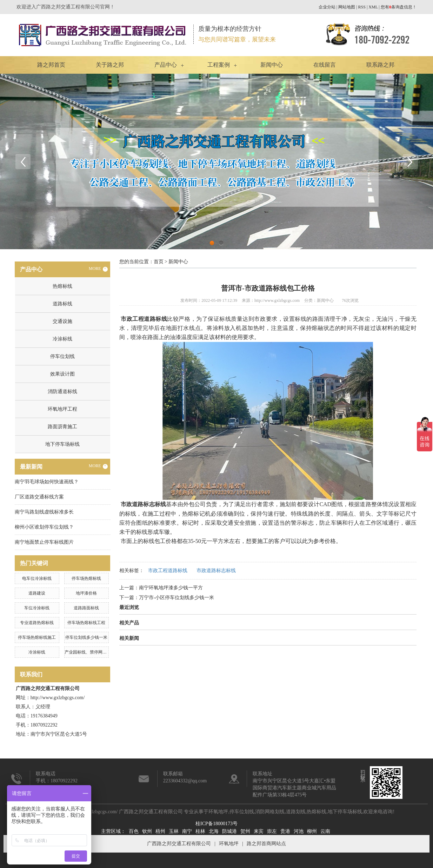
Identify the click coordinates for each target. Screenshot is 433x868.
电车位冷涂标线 (37, 578)
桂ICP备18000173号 (216, 824)
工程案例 (219, 65)
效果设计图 (62, 374)
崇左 (272, 831)
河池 (299, 831)
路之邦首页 (51, 65)
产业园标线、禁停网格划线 (90, 652)
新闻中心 (272, 65)
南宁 (187, 831)
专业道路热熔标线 (37, 623)
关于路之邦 (110, 65)
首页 (159, 262)
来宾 (259, 831)
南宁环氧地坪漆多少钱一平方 (171, 588)
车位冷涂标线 (37, 608)
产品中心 (166, 65)
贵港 (285, 831)
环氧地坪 (218, 812)
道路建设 (37, 593)
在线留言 (325, 65)
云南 (325, 831)
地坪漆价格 (86, 593)
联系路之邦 (380, 65)
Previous (23, 161)
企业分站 (327, 7)
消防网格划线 (270, 812)
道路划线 (296, 812)
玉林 (174, 831)
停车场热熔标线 (86, 578)
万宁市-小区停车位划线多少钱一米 (177, 598)
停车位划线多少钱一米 (86, 637)
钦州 (147, 831)
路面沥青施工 (62, 427)
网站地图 (347, 7)
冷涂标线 (62, 339)
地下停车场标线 (62, 444)
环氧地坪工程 (62, 409)
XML (373, 7)
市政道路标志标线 (216, 571)
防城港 (229, 831)
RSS (362, 7)
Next (410, 161)
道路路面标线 (86, 608)
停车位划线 (62, 356)
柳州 (312, 831)
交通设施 (62, 321)
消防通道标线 (62, 392)
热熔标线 (62, 286)
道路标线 (62, 304)
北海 (214, 831)
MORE (98, 269)
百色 (134, 831)
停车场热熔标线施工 (37, 637)
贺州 (245, 831)
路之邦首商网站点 (266, 844)
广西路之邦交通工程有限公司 (179, 844)
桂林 (200, 831)
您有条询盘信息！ (399, 7)
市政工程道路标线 (168, 571)
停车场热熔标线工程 (86, 623)
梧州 (160, 831)
